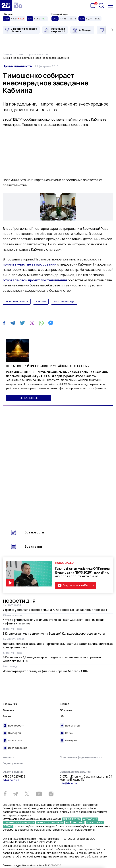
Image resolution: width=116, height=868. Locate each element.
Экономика (10, 704)
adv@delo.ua (11, 780)
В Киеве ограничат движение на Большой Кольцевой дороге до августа (54, 634)
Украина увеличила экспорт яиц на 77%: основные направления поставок (55, 610)
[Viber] (32, 323)
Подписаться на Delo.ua (78, 585)
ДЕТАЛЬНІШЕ (29, 398)
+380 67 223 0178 (14, 777)
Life (62, 716)
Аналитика (15, 740)
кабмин (41, 302)
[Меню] (110, 6)
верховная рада (64, 302)
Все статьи (33, 546)
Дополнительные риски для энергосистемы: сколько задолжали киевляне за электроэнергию (58, 646)
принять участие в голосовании (30, 264)
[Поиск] (101, 5)
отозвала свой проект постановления (35, 280)
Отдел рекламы (13, 763)
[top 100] (18, 5)
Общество (67, 710)
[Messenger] (51, 323)
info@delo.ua (68, 783)
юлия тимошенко (17, 302)
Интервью (72, 740)
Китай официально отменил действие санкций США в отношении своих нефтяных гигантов (54, 622)
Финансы (9, 710)
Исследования (18, 748)
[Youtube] (39, 794)
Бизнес (64, 704)
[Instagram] (51, 794)
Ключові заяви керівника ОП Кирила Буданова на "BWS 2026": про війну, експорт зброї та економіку (82, 572)
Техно (7, 716)
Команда (8, 757)
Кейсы (69, 733)
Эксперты (14, 733)
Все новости (34, 532)
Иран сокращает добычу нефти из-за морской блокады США (45, 671)
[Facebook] (4, 323)
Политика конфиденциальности (81, 757)
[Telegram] (13, 323)
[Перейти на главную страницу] (6, 5)
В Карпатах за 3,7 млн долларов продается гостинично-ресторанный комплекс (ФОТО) (52, 659)
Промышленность (17, 66)
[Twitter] (22, 323)
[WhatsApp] (41, 323)
